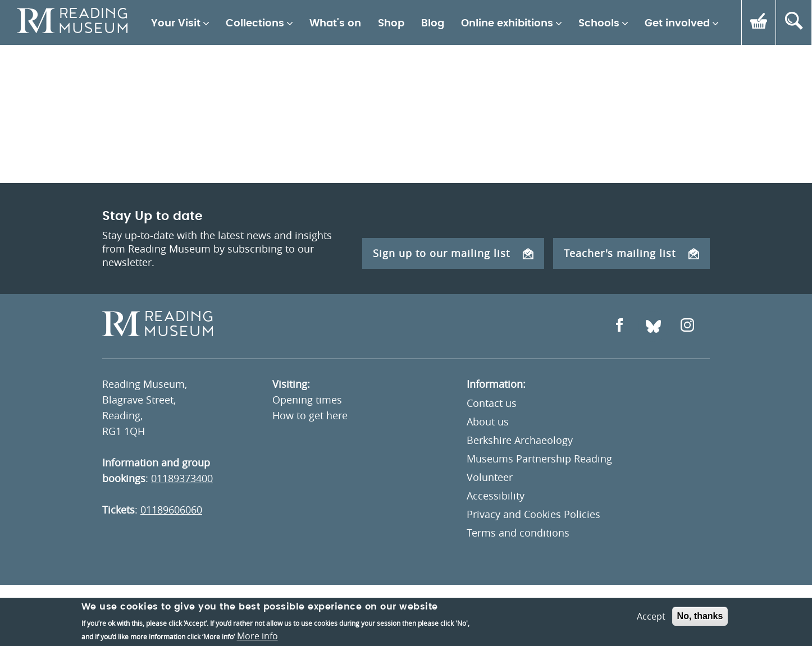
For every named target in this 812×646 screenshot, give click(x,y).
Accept (651, 616)
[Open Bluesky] (653, 326)
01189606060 (171, 510)
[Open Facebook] (619, 326)
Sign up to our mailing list (453, 253)
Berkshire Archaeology (520, 440)
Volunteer (490, 477)
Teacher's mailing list (631, 253)
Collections (255, 24)
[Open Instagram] (687, 326)
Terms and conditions (518, 533)
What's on (335, 24)
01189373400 (182, 478)
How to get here (310, 415)
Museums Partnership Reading (539, 459)
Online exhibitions (507, 24)
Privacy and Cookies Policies (533, 514)
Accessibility (496, 496)
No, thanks (700, 616)
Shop (391, 24)
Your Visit (176, 24)
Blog (433, 24)
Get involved (677, 24)
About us (488, 421)
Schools (599, 24)
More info (257, 636)
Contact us (492, 403)
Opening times (307, 400)
